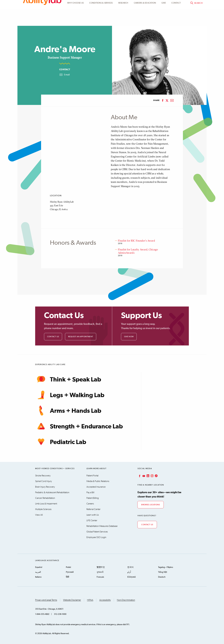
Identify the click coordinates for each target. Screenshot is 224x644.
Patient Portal (173, 5)
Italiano (38, 577)
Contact (176, 20)
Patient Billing (93, 498)
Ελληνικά (132, 577)
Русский (70, 572)
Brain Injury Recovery (45, 487)
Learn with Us (93, 515)
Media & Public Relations (98, 481)
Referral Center (93, 509)
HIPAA (90, 600)
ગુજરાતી (100, 572)
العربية (38, 572)
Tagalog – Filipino (166, 567)
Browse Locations (151, 505)
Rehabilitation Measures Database (102, 526)
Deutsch (162, 577)
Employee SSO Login (96, 537)
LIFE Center (92, 520)
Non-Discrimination (126, 600)
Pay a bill (195, 5)
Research (123, 20)
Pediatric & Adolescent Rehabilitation (52, 492)
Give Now (129, 337)
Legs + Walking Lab (70, 395)
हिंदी (68, 577)
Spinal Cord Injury (44, 481)
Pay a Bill (90, 492)
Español (39, 567)
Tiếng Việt (163, 572)
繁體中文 (101, 567)
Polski (68, 567)
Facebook (139, 476)
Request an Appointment (81, 337)
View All (39, 515)
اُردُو (129, 572)
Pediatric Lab (61, 442)
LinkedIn (148, 476)
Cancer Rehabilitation (45, 498)
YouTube (143, 476)
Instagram (152, 476)
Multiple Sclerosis (43, 509)
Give (164, 20)
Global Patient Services (97, 532)
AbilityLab (42, 15)
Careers (90, 504)
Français (100, 577)
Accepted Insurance (96, 487)
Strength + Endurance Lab (79, 426)
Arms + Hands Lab (68, 411)
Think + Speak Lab (68, 379)
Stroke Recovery (43, 476)
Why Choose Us (75, 20)
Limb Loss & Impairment (46, 504)
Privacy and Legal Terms (46, 600)
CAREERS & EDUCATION (145, 20)
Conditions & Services (101, 20)
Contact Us (53, 337)
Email (64, 75)
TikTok (156, 476)
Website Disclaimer (72, 600)
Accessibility (105, 600)
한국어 (130, 567)
